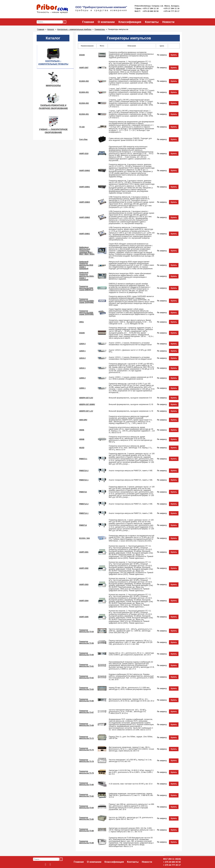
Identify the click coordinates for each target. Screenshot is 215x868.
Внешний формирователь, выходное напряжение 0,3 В (131, 404)
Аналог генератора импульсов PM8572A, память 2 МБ (131, 480)
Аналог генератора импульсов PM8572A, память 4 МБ (131, 471)
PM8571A (83, 525)
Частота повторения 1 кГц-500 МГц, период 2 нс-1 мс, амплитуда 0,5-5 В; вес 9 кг (130, 761)
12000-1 (82, 388)
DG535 (82, 55)
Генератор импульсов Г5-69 (87, 725)
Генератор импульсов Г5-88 (87, 830)
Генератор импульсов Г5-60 (87, 654)
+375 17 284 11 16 (171, 8)
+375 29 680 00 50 (151, 11)
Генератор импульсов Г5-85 (87, 818)
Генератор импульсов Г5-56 (87, 642)
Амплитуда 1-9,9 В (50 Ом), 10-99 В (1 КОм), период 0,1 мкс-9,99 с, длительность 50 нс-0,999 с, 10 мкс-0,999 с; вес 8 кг (131, 772)
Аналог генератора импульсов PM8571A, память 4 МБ (131, 504)
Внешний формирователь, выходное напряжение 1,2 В (131, 411)
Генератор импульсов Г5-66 (87, 700)
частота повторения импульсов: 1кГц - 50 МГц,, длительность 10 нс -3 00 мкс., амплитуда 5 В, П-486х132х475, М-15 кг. (128, 712)
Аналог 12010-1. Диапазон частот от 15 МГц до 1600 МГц (130, 351)
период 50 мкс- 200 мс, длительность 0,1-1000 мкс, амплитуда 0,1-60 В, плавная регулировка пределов (130, 688)
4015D (82, 448)
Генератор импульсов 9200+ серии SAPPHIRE (87, 301)
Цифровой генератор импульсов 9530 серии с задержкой (86, 265)
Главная (88, 22)
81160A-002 (84, 81)
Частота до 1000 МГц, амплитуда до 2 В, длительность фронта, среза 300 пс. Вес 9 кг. (131, 818)
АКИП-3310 (84, 154)
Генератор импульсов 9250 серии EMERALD (86, 288)
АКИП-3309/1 (85, 187)
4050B (82, 439)
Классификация (130, 22)
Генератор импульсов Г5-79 (87, 772)
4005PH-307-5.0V (86, 398)
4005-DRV (83, 420)
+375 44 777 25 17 (171, 11)
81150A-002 (84, 103)
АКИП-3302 (84, 568)
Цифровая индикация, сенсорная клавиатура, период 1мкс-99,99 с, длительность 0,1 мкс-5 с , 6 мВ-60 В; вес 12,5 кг (131, 795)
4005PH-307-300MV (87, 404)
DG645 (82, 333)
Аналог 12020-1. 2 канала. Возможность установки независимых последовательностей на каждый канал (130, 344)
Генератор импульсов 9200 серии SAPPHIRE (86, 313)
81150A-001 (84, 114)
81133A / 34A (85, 538)
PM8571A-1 (84, 513)
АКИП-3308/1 (85, 234)
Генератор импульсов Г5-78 (87, 761)
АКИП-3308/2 (85, 217)
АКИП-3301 (84, 552)
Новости (168, 22)
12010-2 (82, 358)
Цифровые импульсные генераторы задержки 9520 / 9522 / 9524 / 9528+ (87, 251)
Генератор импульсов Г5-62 (87, 677)
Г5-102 (82, 127)
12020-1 (82, 351)
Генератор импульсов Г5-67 (87, 712)
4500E (82, 430)
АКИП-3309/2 (85, 171)
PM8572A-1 (84, 480)
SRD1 (82, 322)
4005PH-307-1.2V (86, 411)
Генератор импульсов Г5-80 (87, 784)
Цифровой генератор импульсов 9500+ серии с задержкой (87, 276)
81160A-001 (84, 92)
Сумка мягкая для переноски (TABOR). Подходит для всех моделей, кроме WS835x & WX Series (130, 139)
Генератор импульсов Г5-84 (87, 807)
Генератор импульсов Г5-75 (87, 749)
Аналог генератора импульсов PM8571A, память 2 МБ (131, 513)
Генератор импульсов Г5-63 (87, 688)
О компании (106, 22)
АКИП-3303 (84, 585)
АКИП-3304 (84, 601)
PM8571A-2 (84, 504)
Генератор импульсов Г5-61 (87, 665)
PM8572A (83, 492)
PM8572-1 (83, 459)
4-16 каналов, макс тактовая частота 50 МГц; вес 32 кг (131, 784)
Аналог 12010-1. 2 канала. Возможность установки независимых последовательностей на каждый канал (130, 358)
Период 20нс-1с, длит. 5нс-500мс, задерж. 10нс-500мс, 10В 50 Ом (131, 738)
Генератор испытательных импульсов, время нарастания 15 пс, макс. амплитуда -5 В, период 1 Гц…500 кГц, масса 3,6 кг (131, 448)
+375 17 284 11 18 (151, 8)
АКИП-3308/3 (85, 202)
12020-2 (82, 344)
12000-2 (82, 378)
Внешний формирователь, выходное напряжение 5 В (130, 398)
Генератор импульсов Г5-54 (87, 631)
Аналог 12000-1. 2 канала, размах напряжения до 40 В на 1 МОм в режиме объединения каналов (131, 378)
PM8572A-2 (84, 471)
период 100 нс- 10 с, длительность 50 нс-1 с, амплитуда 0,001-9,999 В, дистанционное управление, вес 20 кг (131, 654)
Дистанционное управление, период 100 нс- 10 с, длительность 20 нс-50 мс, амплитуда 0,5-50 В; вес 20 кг (132, 700)
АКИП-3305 (84, 617)
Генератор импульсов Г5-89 (87, 842)
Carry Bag (83, 139)
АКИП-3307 (84, 68)
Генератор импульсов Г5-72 (87, 738)
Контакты (152, 22)
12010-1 (82, 368)
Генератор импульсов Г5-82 (87, 795)
